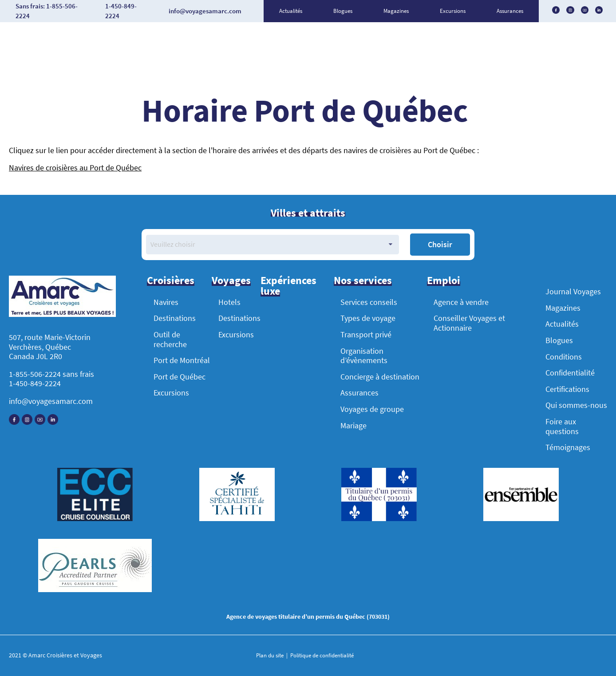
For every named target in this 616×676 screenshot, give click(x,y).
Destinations (175, 318)
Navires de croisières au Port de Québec (75, 168)
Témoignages (568, 447)
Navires (166, 302)
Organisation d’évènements (364, 356)
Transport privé (366, 334)
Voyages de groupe (372, 409)
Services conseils (369, 302)
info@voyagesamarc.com (51, 401)
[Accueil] (62, 297)
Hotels (229, 302)
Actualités (291, 11)
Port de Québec (180, 377)
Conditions (564, 357)
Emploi (444, 280)
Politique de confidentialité (321, 655)
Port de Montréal (182, 360)
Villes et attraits (308, 213)
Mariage (353, 425)
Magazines (396, 11)
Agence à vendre (461, 302)
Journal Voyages (573, 291)
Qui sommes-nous (576, 405)
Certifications (567, 389)
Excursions (453, 11)
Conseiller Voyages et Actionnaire (469, 323)
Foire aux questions (562, 426)
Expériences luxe (288, 286)
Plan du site (270, 655)
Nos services (363, 280)
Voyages (231, 280)
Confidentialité (570, 373)
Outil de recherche (170, 339)
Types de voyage (368, 318)
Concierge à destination (380, 377)
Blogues (343, 11)
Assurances (510, 11)
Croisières (171, 280)
